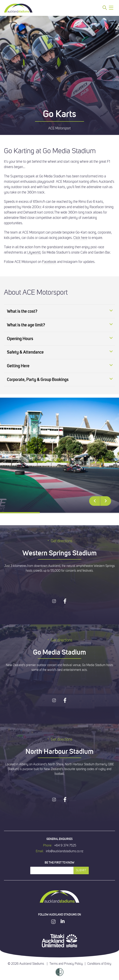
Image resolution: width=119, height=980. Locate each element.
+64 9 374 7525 (65, 845)
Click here (80, 238)
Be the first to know (59, 863)
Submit (81, 870)
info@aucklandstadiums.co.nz (65, 851)
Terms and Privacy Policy (66, 964)
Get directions (60, 541)
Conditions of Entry (99, 964)
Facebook (49, 262)
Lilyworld (34, 252)
